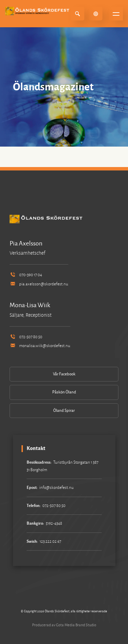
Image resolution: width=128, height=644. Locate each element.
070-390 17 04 (26, 275)
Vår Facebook (64, 374)
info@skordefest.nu (56, 488)
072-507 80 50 (26, 337)
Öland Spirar (64, 411)
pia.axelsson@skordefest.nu (39, 284)
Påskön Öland (64, 392)
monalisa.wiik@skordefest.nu (40, 346)
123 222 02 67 (50, 542)
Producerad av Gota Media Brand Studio (64, 625)
